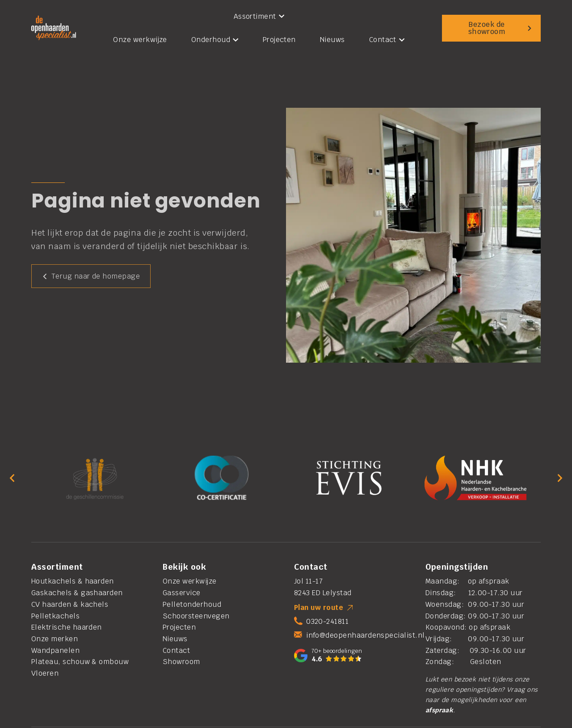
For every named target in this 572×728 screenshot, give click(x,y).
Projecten (279, 40)
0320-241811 (327, 621)
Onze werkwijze (140, 40)
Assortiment (259, 16)
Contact (387, 40)
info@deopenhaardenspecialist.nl (365, 635)
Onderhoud (215, 40)
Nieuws (332, 40)
